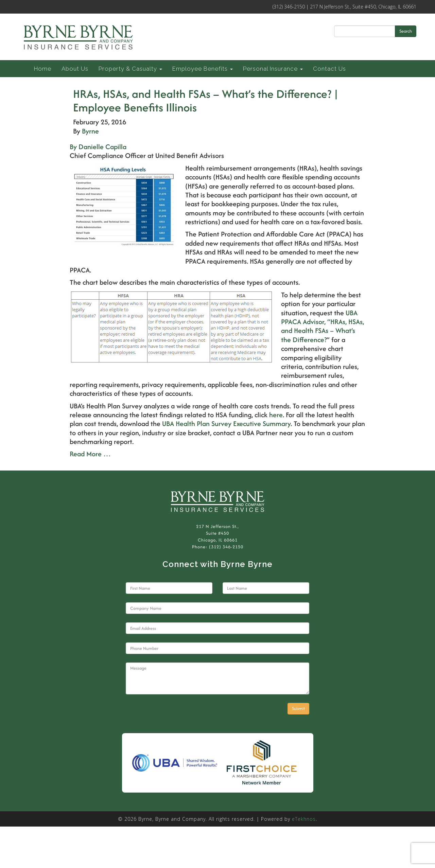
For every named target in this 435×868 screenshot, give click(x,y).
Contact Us (329, 69)
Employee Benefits (203, 69)
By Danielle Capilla (98, 147)
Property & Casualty (130, 69)
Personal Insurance (273, 69)
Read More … (90, 454)
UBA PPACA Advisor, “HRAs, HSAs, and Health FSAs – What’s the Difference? (323, 326)
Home (43, 69)
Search (406, 31)
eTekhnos (304, 819)
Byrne (90, 131)
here (276, 415)
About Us (75, 69)
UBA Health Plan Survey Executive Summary (226, 423)
